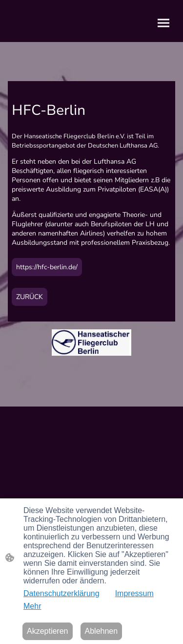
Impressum (134, 593)
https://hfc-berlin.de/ (47, 267)
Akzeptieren (48, 631)
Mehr (32, 606)
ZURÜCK (30, 297)
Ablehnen (102, 631)
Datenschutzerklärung (61, 593)
